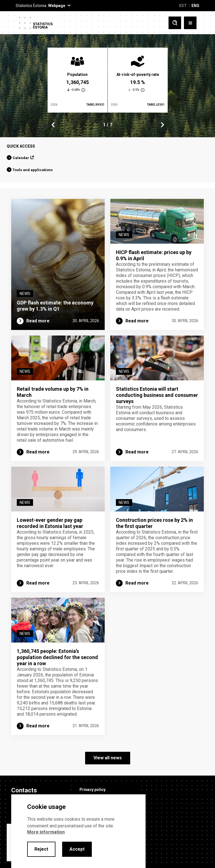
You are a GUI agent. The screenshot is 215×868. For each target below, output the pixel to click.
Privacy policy (93, 790)
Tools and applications (33, 170)
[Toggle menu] (190, 23)
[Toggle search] (175, 23)
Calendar (21, 158)
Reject (41, 849)
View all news (108, 758)
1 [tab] (104, 125)
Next (162, 125)
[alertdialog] (78, 831)
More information (46, 832)
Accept (77, 849)
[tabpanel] (78, 80)
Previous (53, 125)
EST (183, 6)
